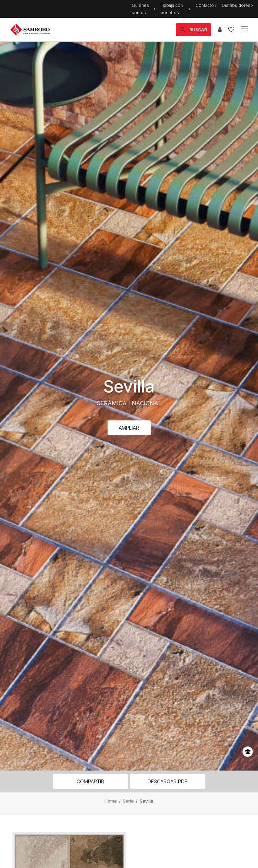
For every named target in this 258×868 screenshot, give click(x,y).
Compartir (90, 781)
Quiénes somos (143, 9)
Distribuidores (237, 5)
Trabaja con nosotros (175, 9)
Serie (129, 801)
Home (111, 801)
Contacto (206, 5)
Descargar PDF (167, 781)
